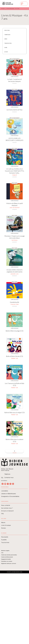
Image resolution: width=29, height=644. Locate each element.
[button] (8, 30)
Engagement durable (6, 559)
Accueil (3, 9)
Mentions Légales (5, 551)
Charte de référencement (7, 557)
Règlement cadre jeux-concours (9, 563)
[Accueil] (8, 4)
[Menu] (24, 4)
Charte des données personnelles (9, 555)
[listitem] (3, 484)
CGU (2, 553)
